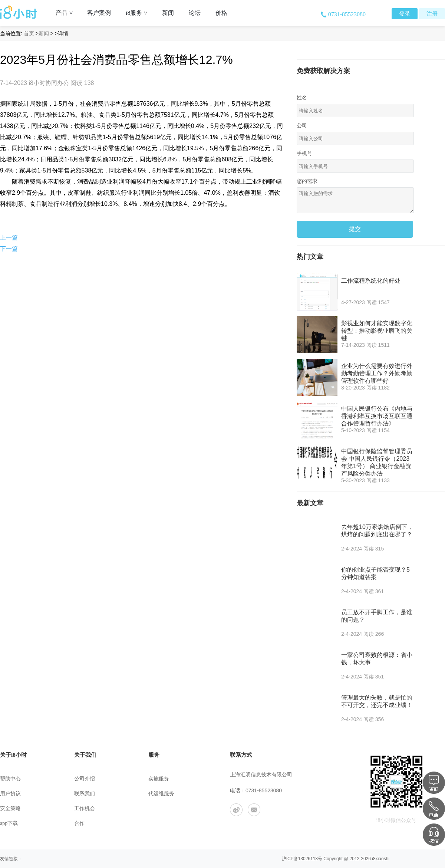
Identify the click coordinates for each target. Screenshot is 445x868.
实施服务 (159, 779)
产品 (67, 13)
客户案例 (99, 13)
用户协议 (10, 794)
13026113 (308, 859)
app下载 (9, 823)
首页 (29, 33)
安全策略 (10, 808)
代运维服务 (161, 794)
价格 (221, 13)
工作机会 (85, 808)
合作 (79, 823)
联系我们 (85, 794)
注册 (432, 14)
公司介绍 (85, 779)
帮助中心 (10, 779)
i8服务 (139, 13)
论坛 (195, 13)
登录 (405, 14)
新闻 (168, 13)
